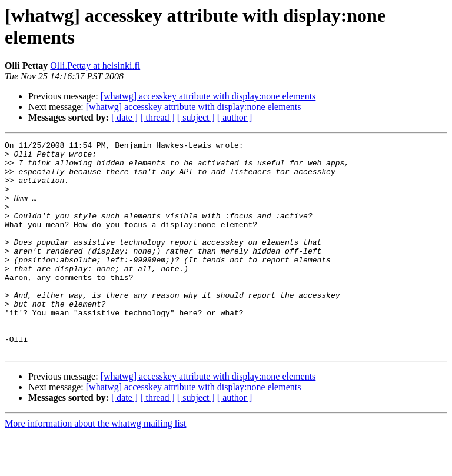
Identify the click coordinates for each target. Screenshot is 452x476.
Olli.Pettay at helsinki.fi (95, 66)
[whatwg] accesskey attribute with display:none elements (208, 96)
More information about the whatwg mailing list (95, 466)
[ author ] (235, 117)
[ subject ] (196, 117)
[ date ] (124, 117)
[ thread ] (157, 117)
